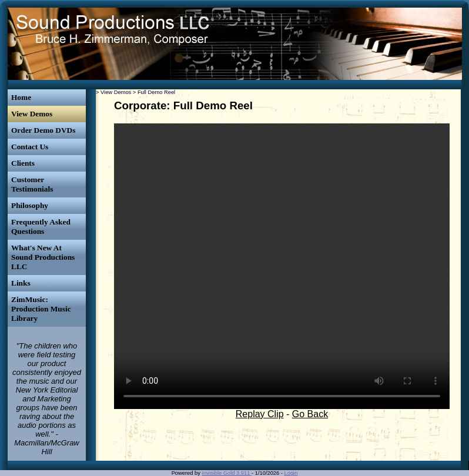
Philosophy (30, 205)
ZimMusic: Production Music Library (41, 309)
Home (21, 97)
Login (291, 473)
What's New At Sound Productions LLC (43, 257)
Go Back (310, 414)
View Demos (32, 114)
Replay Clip (260, 414)
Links (21, 283)
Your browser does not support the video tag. (282, 266)
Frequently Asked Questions (41, 227)
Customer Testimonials (32, 184)
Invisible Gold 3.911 (227, 473)
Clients (23, 163)
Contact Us (30, 147)
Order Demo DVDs (43, 130)
